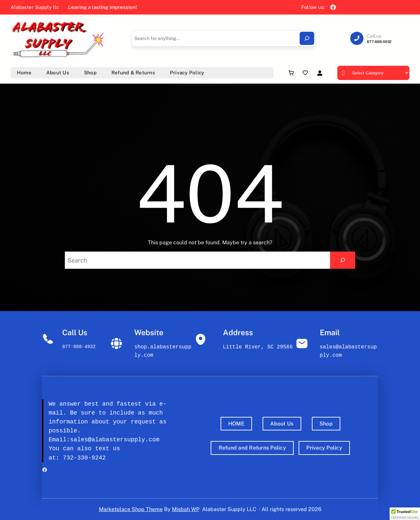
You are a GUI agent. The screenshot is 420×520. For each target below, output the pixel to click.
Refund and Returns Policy (252, 448)
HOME (236, 424)
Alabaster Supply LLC (229, 509)
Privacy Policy (324, 448)
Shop (326, 424)
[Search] (307, 38)
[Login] (320, 73)
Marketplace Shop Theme (131, 509)
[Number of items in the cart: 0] (291, 73)
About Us (282, 424)
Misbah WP (186, 509)
